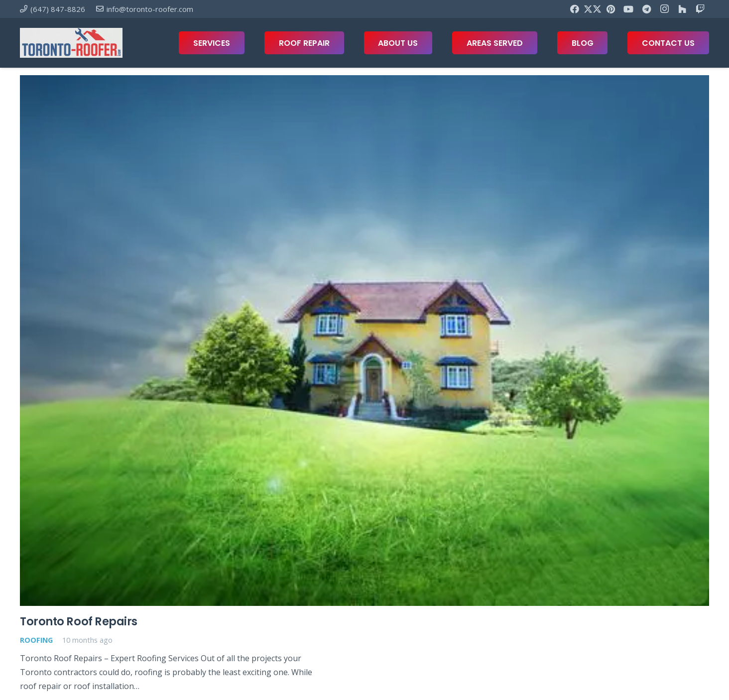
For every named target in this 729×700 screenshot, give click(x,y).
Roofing (36, 640)
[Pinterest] (610, 9)
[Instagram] (664, 9)
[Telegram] (646, 9)
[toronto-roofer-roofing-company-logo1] (71, 43)
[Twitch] (700, 9)
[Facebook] (575, 9)
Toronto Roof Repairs (79, 621)
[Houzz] (682, 9)
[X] (593, 9)
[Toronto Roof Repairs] (364, 341)
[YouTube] (628, 9)
